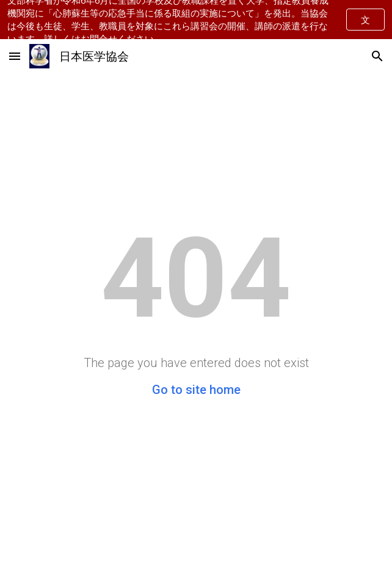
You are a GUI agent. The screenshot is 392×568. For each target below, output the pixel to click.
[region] (196, 20)
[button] (15, 56)
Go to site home (196, 390)
